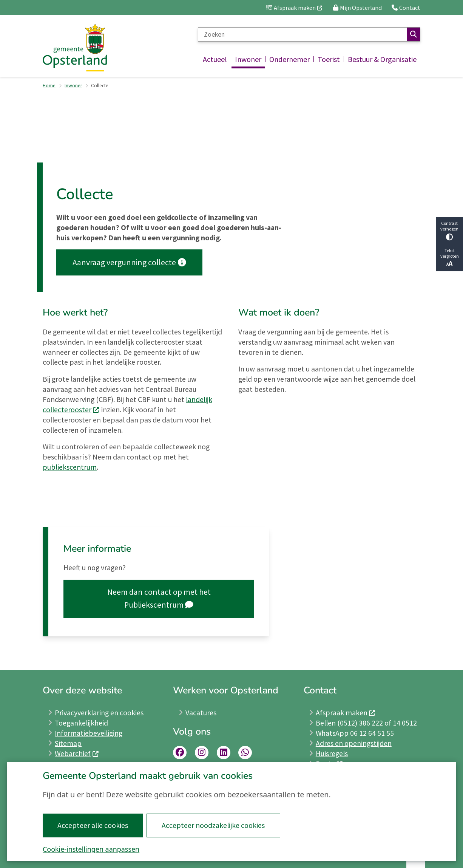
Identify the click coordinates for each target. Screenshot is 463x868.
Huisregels (332, 754)
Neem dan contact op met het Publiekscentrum (159, 598)
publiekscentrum (70, 467)
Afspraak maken (346, 713)
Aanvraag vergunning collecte (129, 262)
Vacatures (201, 713)
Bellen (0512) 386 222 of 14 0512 (366, 723)
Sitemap (68, 743)
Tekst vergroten (449, 258)
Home (49, 86)
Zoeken (414, 34)
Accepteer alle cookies (93, 825)
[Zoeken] (303, 34)
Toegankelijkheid (81, 723)
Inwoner (73, 86)
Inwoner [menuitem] (248, 59)
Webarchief (77, 754)
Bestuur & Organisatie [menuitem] (382, 59)
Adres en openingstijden (354, 743)
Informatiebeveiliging (89, 733)
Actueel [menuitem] (215, 59)
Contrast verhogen (449, 230)
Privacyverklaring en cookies (99, 713)
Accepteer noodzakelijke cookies (213, 825)
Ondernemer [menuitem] (289, 59)
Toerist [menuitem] (329, 59)
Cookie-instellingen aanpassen (91, 849)
